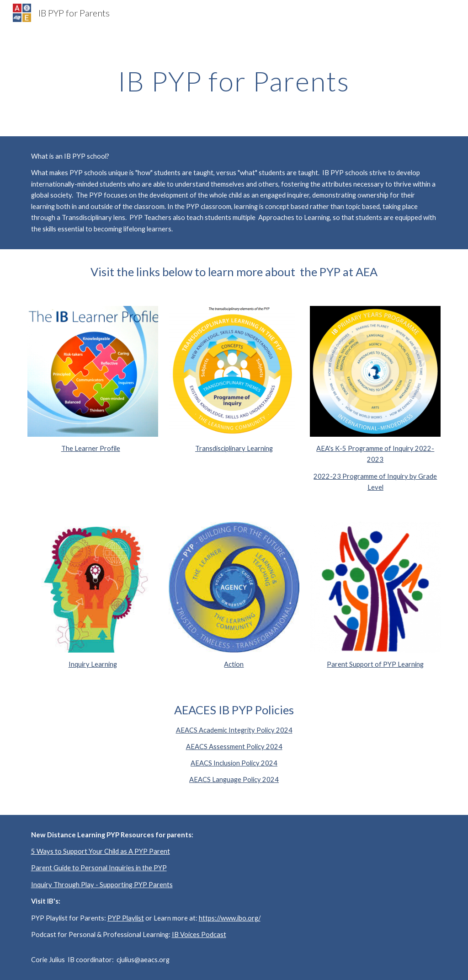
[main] (234, 81)
